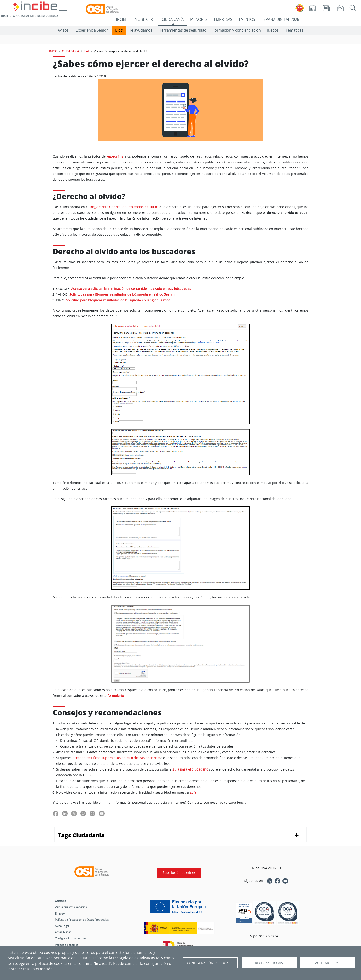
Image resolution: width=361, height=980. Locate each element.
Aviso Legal (62, 926)
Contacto (61, 901)
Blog (119, 30)
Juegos (273, 30)
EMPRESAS (223, 19)
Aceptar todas (328, 963)
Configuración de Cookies (210, 963)
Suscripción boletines (179, 873)
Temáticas (295, 30)
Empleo (60, 913)
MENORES (199, 19)
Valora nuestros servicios (71, 907)
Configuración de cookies (71, 938)
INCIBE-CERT (144, 19)
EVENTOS (247, 19)
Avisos (63, 30)
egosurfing (115, 156)
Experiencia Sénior (92, 30)
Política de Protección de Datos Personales (82, 920)
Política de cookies (67, 945)
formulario (116, 696)
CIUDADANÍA (173, 19)
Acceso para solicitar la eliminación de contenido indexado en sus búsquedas (131, 289)
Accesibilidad (63, 932)
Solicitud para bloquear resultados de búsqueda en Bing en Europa (118, 300)
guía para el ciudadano (190, 769)
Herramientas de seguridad (183, 30)
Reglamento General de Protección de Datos (124, 207)
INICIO (53, 51)
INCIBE (122, 19)
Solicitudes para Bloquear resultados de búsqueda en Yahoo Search (122, 294)
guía (193, 792)
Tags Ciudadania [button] (81, 835)
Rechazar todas (269, 963)
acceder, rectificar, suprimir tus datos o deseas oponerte (116, 758)
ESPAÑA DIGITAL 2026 (280, 19)
